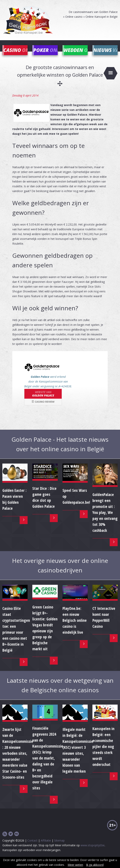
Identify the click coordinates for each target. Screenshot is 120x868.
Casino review (43, 408)
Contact (32, 846)
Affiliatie (46, 846)
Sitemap (59, 846)
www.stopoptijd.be (93, 851)
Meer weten (75, 865)
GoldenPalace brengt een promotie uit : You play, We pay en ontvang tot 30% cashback (105, 518)
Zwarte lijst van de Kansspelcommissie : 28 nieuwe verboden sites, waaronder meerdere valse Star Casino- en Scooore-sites (18, 759)
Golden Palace (43, 400)
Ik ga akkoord (95, 865)
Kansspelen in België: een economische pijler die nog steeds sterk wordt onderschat (103, 752)
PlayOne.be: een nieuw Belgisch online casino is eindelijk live (75, 626)
